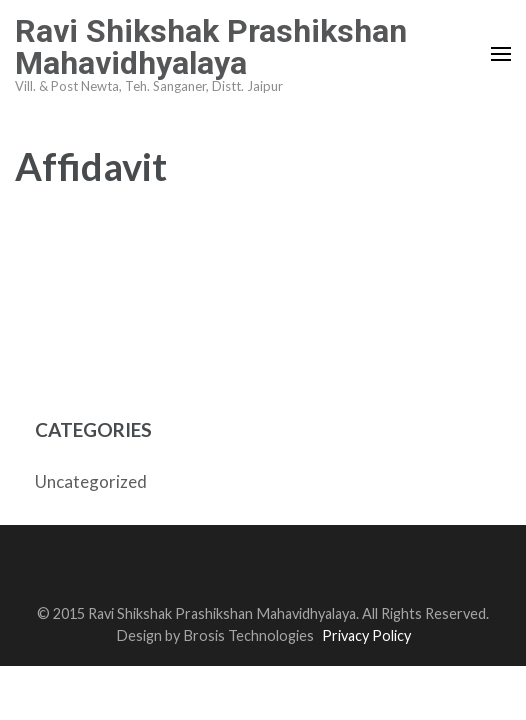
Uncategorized (91, 481)
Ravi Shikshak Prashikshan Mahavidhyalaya (211, 47)
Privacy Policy (366, 635)
